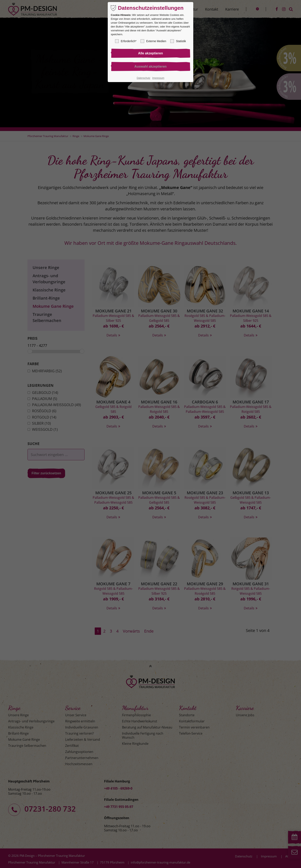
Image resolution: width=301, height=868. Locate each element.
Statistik (178, 41)
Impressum (158, 78)
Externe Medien (153, 41)
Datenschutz (143, 78)
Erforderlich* (126, 41)
